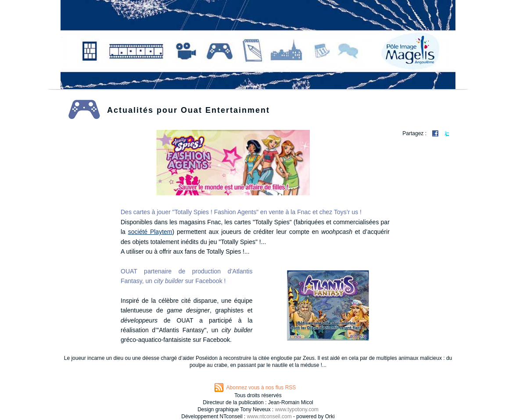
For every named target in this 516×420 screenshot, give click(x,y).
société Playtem (150, 232)
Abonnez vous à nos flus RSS (261, 388)
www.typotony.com (297, 409)
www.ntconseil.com (269, 416)
